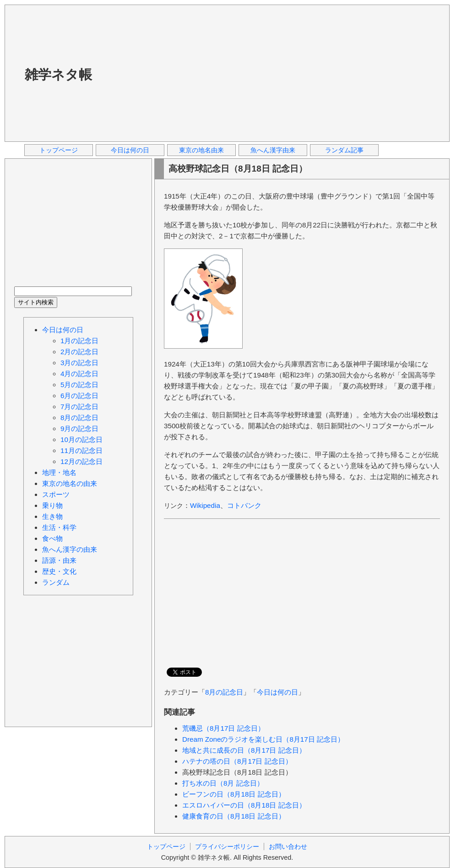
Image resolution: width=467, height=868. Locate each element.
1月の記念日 (79, 341)
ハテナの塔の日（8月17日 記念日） (237, 761)
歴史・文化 (59, 571)
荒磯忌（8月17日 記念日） (223, 728)
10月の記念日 (81, 439)
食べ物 (52, 538)
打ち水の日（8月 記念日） (223, 783)
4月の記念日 (79, 374)
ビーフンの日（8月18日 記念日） (234, 794)
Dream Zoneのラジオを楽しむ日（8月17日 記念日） (263, 739)
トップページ (59, 150)
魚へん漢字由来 (273, 150)
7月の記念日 (79, 407)
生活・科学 (59, 527)
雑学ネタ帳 (58, 75)
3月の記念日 (79, 363)
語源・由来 (59, 560)
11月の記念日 (81, 450)
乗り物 (52, 505)
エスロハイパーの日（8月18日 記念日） (244, 805)
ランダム (56, 582)
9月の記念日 (79, 429)
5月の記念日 (79, 385)
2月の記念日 (79, 352)
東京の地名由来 (201, 150)
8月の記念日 (224, 692)
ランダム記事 (344, 150)
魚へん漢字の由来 (70, 549)
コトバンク (244, 505)
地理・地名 (59, 472)
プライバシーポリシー (227, 846)
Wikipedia (205, 505)
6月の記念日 (79, 396)
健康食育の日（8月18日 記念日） (234, 816)
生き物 (52, 516)
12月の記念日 (81, 461)
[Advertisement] (230, 73)
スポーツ (56, 494)
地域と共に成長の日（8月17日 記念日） (244, 750)
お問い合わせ (288, 846)
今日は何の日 (130, 150)
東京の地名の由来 (70, 483)
